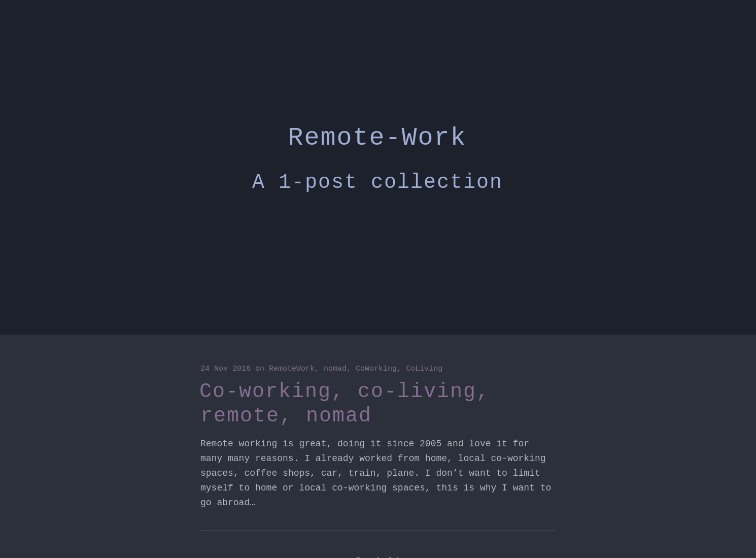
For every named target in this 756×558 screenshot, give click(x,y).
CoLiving (424, 369)
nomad (335, 369)
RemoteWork (292, 369)
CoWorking (376, 369)
